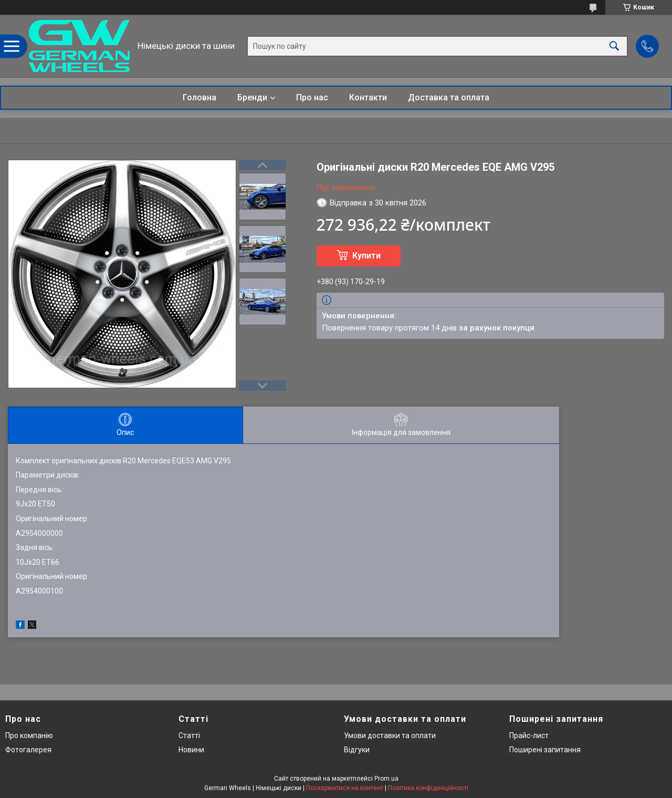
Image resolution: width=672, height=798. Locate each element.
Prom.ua (386, 779)
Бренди (252, 97)
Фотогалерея (28, 750)
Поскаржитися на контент (345, 788)
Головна (199, 97)
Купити (366, 256)
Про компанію (29, 735)
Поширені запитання (545, 750)
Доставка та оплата (449, 97)
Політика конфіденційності (428, 788)
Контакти (368, 97)
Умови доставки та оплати (390, 735)
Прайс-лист (529, 735)
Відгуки (357, 750)
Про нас (312, 97)
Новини (191, 750)
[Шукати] (614, 46)
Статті (189, 735)
